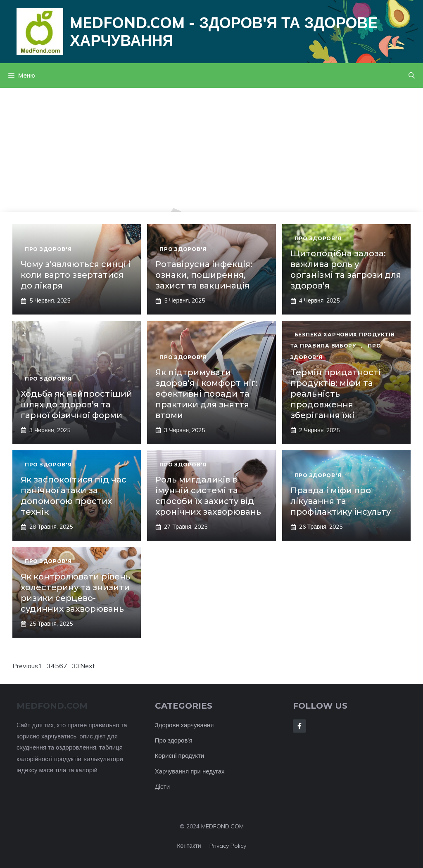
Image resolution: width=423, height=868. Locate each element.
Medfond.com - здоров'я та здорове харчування (224, 31)
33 (76, 666)
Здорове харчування (184, 725)
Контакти (189, 846)
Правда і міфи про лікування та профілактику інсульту (341, 501)
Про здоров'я (174, 740)
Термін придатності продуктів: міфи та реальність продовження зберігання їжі (336, 394)
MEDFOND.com (52, 706)
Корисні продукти (180, 756)
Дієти (162, 786)
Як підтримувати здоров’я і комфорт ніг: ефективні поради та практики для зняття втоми (207, 394)
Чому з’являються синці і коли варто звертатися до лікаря (76, 275)
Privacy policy (228, 846)
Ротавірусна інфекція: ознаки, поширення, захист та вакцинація (204, 275)
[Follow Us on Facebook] (299, 726)
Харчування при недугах (190, 771)
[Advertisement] (211, 150)
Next (88, 666)
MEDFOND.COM (222, 826)
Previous (25, 666)
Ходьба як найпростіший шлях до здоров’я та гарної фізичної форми (76, 404)
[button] (412, 76)
